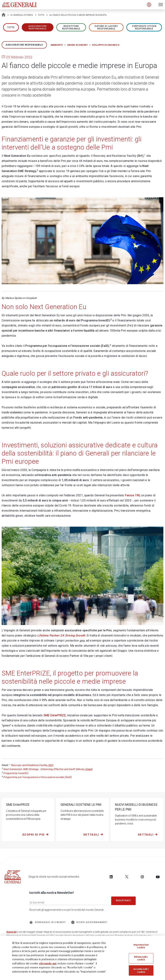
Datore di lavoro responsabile (106, 27)
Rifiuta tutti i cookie (141, 958)
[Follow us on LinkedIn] (111, 877)
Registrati (124, 901)
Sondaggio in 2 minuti (48, 922)
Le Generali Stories (22, 15)
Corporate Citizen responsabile (144, 27)
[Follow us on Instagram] (142, 877)
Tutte (41, 15)
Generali (11, 932)
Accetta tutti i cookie (141, 970)
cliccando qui (48, 963)
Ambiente (57, 45)
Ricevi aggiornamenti (89, 922)
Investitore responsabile (71, 27)
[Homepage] (4, 15)
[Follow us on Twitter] (127, 877)
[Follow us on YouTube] (158, 877)
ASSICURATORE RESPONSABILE (38, 27)
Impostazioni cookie (141, 946)
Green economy (78, 45)
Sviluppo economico (106, 45)
